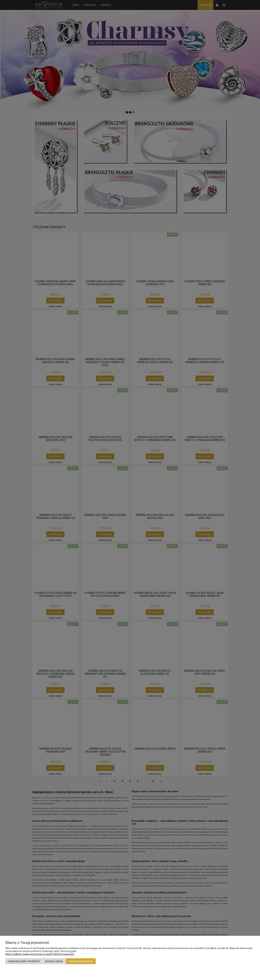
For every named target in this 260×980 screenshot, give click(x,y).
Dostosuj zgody (54, 961)
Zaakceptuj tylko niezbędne (24, 961)
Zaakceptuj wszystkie (81, 961)
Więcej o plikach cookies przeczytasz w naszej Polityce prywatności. (40, 954)
